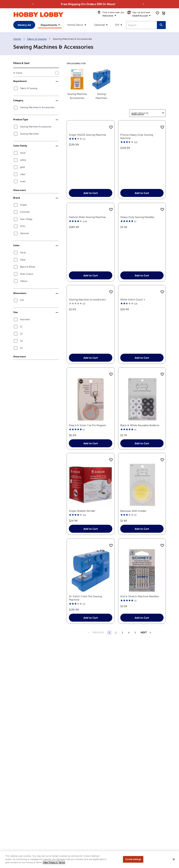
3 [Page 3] (122, 645)
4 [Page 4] (129, 645)
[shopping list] (157, 13)
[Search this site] (161, 25)
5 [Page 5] (135, 645)
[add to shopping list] (111, 127)
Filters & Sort (21, 63)
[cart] (164, 13)
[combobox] (142, 25)
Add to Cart (91, 199)
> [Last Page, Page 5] (150, 645)
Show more (20, 190)
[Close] (174, 859)
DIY (117, 25)
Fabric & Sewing (37, 39)
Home (17, 39)
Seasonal (100, 25)
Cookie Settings (133, 859)
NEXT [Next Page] (144, 645)
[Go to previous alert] (33, 4)
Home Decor (75, 25)
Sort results (137, 111)
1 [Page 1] (109, 645)
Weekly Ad (24, 25)
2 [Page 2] (116, 645)
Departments (49, 25)
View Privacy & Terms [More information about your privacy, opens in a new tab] (54, 862)
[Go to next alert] (143, 4)
